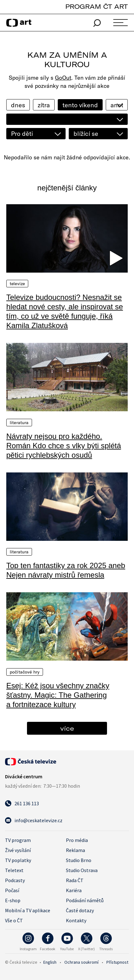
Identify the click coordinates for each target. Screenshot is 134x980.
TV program (18, 840)
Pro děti (22, 133)
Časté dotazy (80, 910)
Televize (17, 284)
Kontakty (76, 920)
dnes (18, 105)
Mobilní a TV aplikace (28, 910)
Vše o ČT (14, 920)
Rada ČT (75, 880)
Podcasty (15, 880)
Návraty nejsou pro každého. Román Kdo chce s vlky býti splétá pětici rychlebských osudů (64, 446)
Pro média (77, 840)
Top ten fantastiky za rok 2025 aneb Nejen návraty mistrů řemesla (66, 570)
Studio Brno (79, 860)
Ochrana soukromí (81, 962)
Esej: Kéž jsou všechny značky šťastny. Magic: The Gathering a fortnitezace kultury (58, 695)
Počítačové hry (25, 672)
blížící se (86, 133)
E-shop (13, 900)
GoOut (63, 78)
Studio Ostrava (82, 870)
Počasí (12, 890)
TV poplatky (18, 860)
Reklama (75, 850)
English (50, 962)
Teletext (14, 870)
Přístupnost (117, 962)
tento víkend (80, 105)
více (67, 728)
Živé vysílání (18, 850)
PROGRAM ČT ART (96, 6)
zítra (44, 105)
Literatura (19, 423)
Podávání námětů (85, 900)
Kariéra (74, 890)
